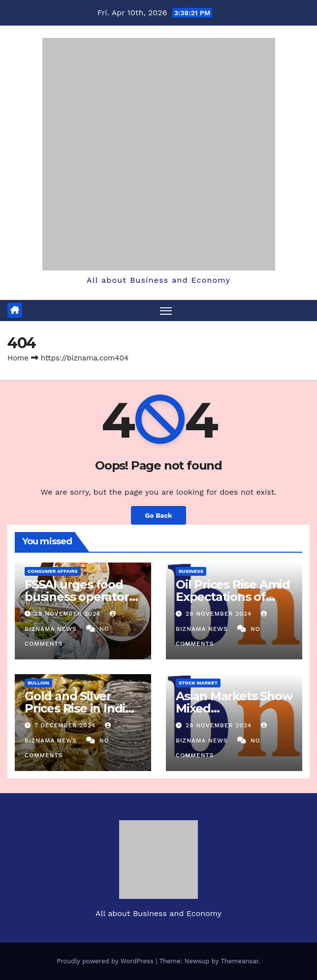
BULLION (38, 683)
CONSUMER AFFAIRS (53, 571)
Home (18, 358)
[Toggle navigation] (166, 311)
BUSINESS (191, 571)
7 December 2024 (66, 725)
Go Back (158, 515)
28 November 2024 (69, 614)
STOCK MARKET (198, 683)
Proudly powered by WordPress (106, 961)
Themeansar (239, 961)
